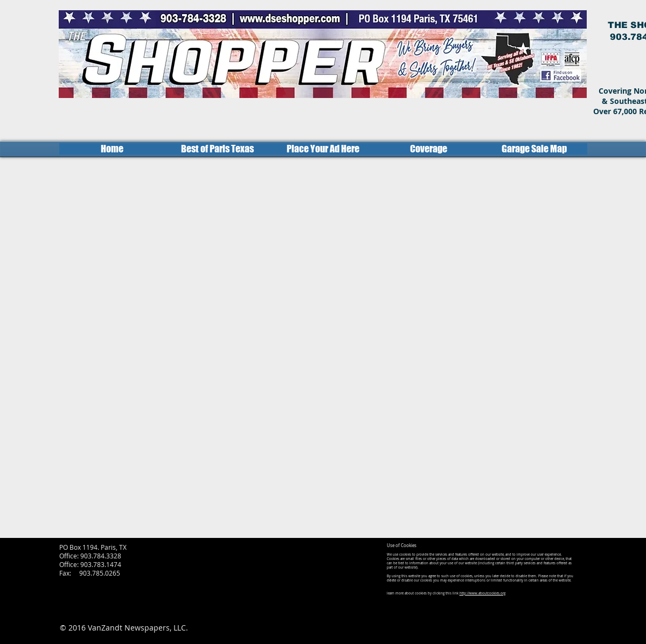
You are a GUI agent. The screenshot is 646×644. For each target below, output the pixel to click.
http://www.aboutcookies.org (482, 593)
